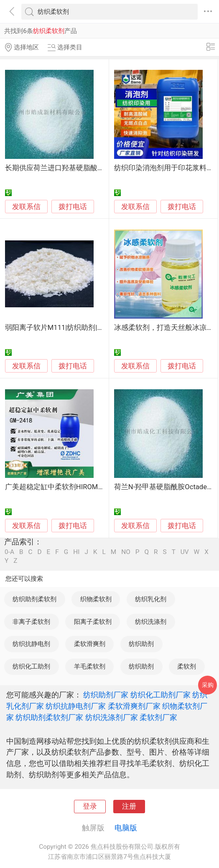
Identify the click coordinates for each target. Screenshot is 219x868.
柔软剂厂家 (158, 717)
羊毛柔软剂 (90, 666)
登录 (90, 806)
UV (185, 552)
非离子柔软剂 (31, 622)
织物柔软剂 (96, 599)
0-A (9, 552)
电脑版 (126, 828)
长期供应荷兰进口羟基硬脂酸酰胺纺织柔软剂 (76, 168)
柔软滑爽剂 (90, 644)
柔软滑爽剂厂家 (134, 706)
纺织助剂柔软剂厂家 (49, 717)
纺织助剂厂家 (106, 695)
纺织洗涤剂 (151, 622)
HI (76, 552)
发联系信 (26, 207)
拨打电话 (73, 207)
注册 (129, 806)
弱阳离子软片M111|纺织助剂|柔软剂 (62, 328)
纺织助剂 (141, 644)
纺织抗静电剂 (31, 644)
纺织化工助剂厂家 (160, 695)
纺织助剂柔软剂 (34, 599)
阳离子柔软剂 (93, 622)
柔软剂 (187, 666)
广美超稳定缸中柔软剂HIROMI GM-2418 (67, 487)
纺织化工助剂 (31, 666)
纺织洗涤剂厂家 (112, 717)
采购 (208, 685)
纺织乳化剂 (151, 599)
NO (126, 552)
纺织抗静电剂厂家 (76, 706)
